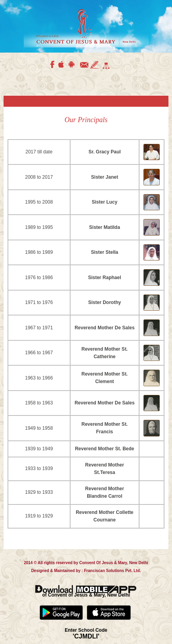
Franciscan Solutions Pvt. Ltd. (112, 571)
